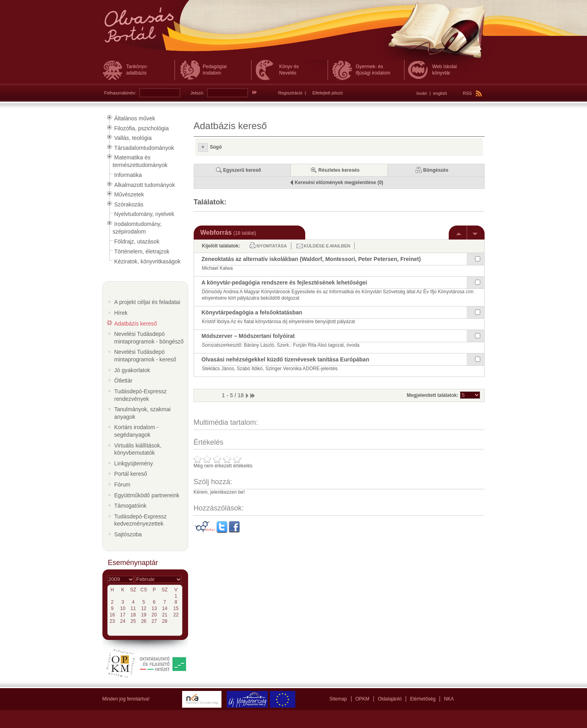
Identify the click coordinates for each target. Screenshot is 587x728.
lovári (422, 93)
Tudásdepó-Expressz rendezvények (141, 395)
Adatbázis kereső (136, 324)
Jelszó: (197, 93)
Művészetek (129, 194)
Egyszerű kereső (242, 170)
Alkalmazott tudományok (145, 185)
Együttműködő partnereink (147, 495)
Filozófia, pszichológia (142, 128)
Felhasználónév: (120, 93)
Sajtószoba (128, 534)
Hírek (121, 313)
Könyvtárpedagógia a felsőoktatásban (252, 312)
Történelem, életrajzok (142, 251)
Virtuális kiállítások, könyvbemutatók (138, 449)
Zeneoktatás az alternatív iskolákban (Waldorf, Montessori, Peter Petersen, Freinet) (311, 259)
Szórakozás (129, 204)
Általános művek (135, 118)
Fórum (122, 485)
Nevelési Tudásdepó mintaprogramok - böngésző (149, 338)
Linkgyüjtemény (134, 463)
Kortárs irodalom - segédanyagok (136, 431)
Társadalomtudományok (144, 148)
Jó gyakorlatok (132, 370)
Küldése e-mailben (327, 246)
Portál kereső (131, 474)
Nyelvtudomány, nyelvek (144, 214)
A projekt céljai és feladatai (147, 302)
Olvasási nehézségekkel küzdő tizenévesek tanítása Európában (286, 359)
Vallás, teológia (133, 138)
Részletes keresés (339, 170)
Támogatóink (131, 506)
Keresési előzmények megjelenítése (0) (339, 182)
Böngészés (436, 170)
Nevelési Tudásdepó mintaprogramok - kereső (145, 356)
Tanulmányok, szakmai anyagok (143, 413)
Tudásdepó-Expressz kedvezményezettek (141, 520)
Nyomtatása (272, 246)
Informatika (128, 175)
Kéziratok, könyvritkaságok (148, 261)
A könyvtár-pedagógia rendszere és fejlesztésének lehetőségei (285, 283)
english (440, 93)
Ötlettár (124, 381)
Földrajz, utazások (137, 241)
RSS (473, 93)
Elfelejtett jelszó (328, 93)
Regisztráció (290, 93)
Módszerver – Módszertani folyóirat (248, 336)
